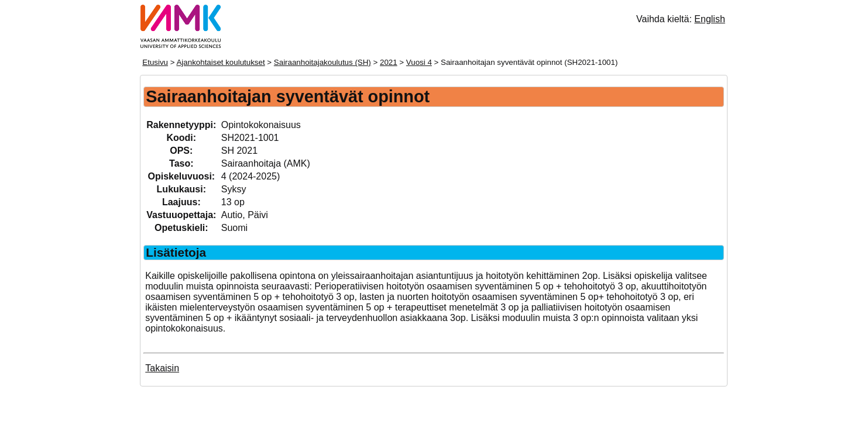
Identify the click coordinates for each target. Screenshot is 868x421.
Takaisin (162, 368)
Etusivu (155, 62)
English (709, 19)
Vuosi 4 (419, 62)
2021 (389, 62)
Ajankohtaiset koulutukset (220, 62)
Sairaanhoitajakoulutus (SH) (323, 62)
